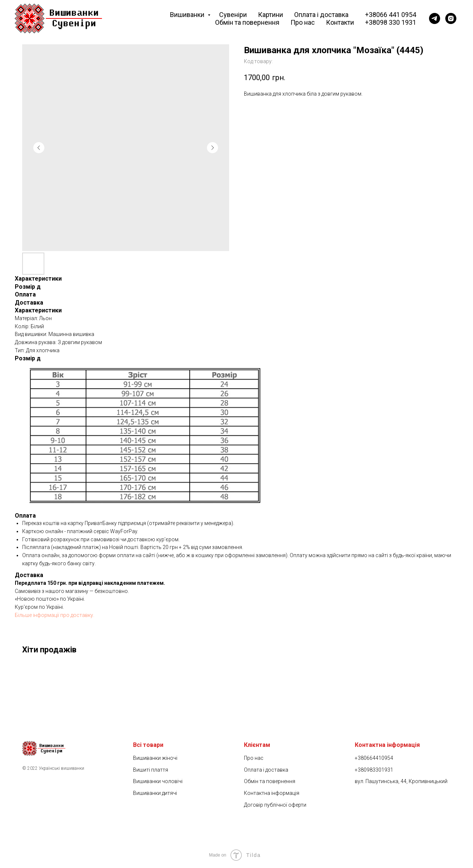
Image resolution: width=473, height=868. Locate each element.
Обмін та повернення (247, 22)
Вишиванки (188, 15)
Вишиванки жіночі (155, 758)
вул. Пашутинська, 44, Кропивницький (401, 781)
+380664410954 (374, 758)
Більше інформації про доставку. (55, 615)
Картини (270, 15)
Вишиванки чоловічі (158, 781)
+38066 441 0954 (391, 15)
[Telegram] (435, 18)
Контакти (340, 22)
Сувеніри (233, 15)
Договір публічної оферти (275, 805)
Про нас (303, 22)
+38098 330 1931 (391, 22)
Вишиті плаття (151, 770)
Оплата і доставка (321, 15)
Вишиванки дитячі (155, 793)
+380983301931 (374, 770)
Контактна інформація (272, 793)
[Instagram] (451, 18)
